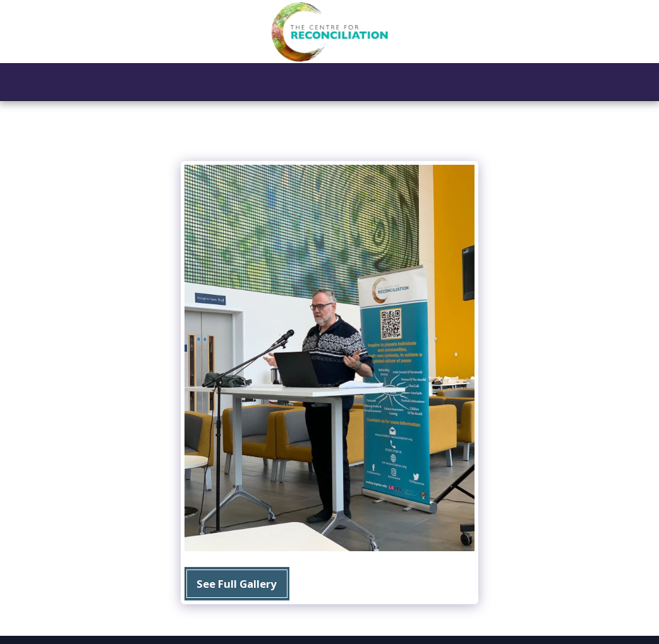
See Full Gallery (237, 584)
